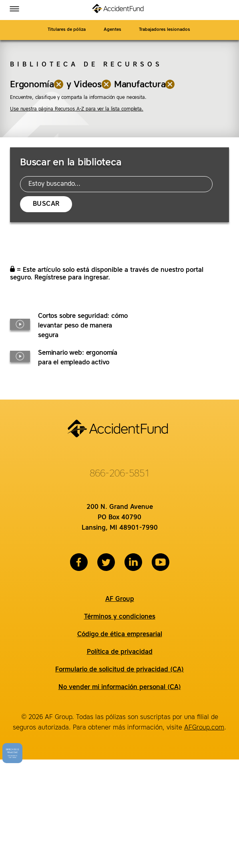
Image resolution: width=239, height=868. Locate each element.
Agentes (112, 30)
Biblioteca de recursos (86, 65)
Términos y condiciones (120, 617)
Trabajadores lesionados (165, 30)
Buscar (46, 204)
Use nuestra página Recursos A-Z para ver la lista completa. (77, 109)
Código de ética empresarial (120, 635)
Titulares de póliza (67, 30)
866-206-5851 (120, 474)
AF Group (120, 599)
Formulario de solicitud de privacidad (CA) (119, 670)
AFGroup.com (204, 728)
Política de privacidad (120, 652)
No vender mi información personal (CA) (120, 687)
